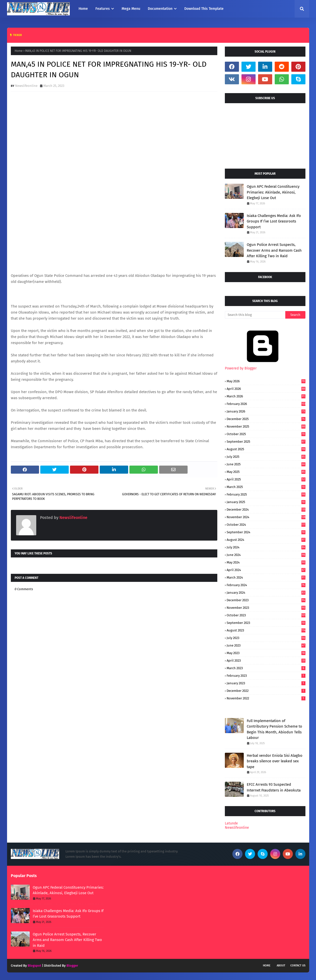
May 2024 (266, 562)
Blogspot (34, 966)
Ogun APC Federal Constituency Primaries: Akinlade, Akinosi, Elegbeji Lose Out (273, 192)
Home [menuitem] (83, 9)
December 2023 (266, 600)
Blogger (72, 966)
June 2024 (266, 555)
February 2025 (266, 494)
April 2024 (266, 570)
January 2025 (266, 502)
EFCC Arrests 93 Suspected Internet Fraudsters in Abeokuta (274, 787)
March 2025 (266, 487)
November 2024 (266, 517)
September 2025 (266, 442)
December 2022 (266, 691)
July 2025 (266, 457)
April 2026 (266, 389)
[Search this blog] (255, 315)
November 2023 (266, 608)
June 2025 (266, 464)
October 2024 (266, 525)
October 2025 (266, 434)
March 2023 (266, 668)
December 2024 (266, 510)
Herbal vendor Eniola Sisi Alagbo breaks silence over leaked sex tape (275, 761)
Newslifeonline (26, 86)
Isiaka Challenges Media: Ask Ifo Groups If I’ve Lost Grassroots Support (274, 221)
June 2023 (266, 645)
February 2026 (266, 404)
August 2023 (266, 630)
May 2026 (266, 381)
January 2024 (266, 593)
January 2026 (266, 411)
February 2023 (266, 676)
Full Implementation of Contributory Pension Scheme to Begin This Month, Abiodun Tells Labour (274, 729)
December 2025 (266, 419)
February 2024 (266, 585)
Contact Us (298, 966)
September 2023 (266, 623)
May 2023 (266, 653)
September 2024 (266, 532)
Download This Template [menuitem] (204, 9)
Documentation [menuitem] (160, 9)
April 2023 (266, 661)
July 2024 (266, 547)
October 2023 (266, 615)
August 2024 (266, 540)
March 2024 (266, 577)
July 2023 (266, 638)
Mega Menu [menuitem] (131, 9)
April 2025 (266, 479)
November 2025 (266, 426)
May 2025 (266, 472)
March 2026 (266, 396)
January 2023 (266, 683)
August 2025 (266, 449)
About (281, 966)
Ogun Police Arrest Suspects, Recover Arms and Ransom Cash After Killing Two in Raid (274, 250)
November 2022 (266, 698)
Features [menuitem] (103, 9)
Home (19, 51)
